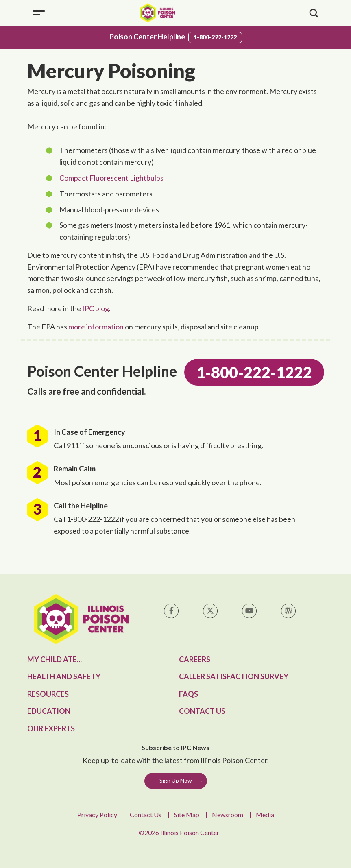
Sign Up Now (176, 780)
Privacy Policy (97, 815)
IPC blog (96, 308)
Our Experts (51, 728)
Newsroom (228, 815)
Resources (48, 694)
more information (96, 327)
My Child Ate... (55, 659)
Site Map (187, 815)
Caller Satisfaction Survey (234, 676)
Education (49, 711)
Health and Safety (64, 676)
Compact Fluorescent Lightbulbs (111, 178)
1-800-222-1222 (215, 37)
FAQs (189, 694)
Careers (195, 659)
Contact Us (202, 711)
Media (265, 815)
